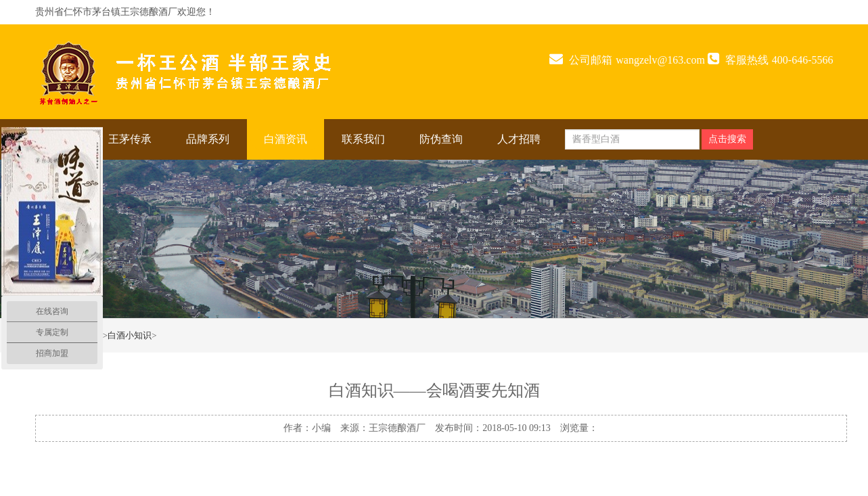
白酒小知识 (130, 335)
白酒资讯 (285, 139)
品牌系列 (208, 139)
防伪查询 (441, 139)
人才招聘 (519, 139)
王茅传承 (130, 139)
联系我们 (363, 139)
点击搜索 (727, 139)
